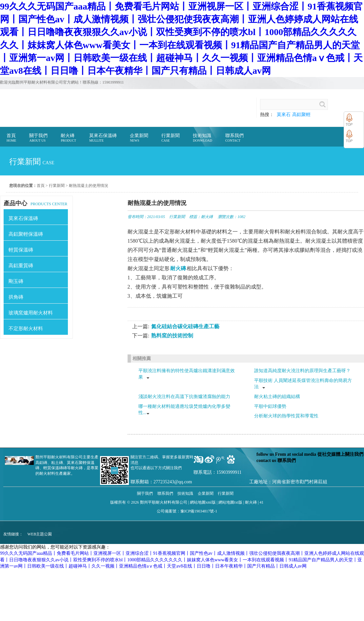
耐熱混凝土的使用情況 (89, 186)
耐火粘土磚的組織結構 (277, 397)
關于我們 (145, 493)
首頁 (41, 186)
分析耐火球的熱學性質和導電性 (286, 416)
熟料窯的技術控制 (172, 336)
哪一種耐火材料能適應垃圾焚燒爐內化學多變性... (184, 410)
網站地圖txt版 (230, 502)
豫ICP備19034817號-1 (199, 511)
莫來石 (284, 115)
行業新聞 (57, 186)
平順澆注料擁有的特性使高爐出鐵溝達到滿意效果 (187, 374)
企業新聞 (206, 493)
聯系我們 (165, 493)
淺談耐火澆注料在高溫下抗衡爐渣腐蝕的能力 (184, 397)
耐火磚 (207, 217)
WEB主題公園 (40, 534)
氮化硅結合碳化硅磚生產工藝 (185, 326)
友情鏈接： (13, 534)
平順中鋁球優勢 (270, 406)
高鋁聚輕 (301, 115)
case (49, 163)
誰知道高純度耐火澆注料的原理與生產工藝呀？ (302, 371)
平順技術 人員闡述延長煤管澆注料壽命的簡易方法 (303, 384)
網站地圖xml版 (203, 502)
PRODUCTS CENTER (35, 203)
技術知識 (185, 493)
